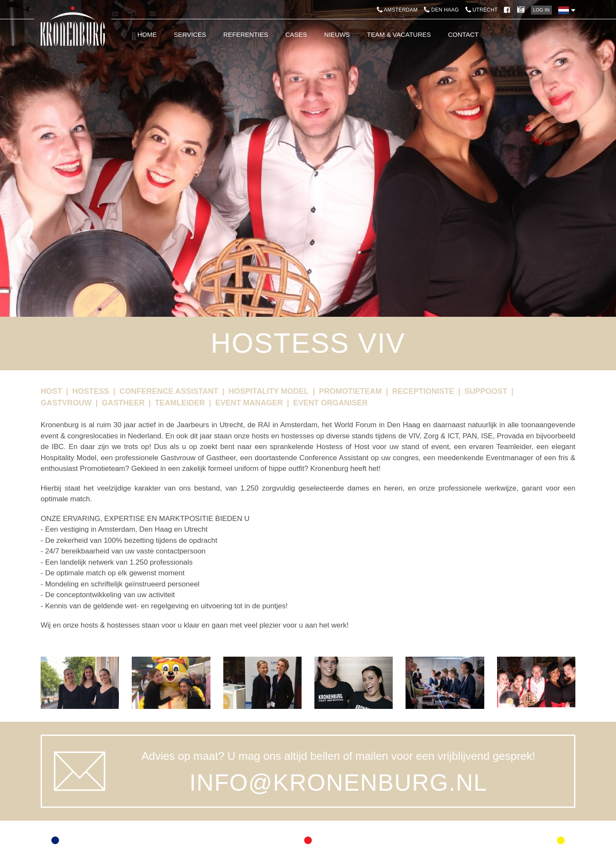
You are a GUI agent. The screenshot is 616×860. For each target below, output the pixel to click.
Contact (463, 34)
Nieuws (337, 34)
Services (190, 34)
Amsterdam (397, 10)
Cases (296, 34)
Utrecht (482, 10)
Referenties (246, 34)
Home (147, 34)
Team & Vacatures (399, 34)
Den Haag (441, 10)
